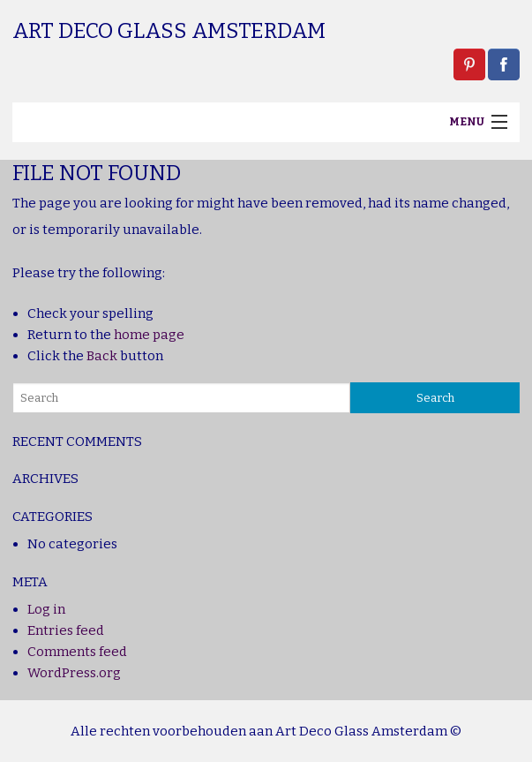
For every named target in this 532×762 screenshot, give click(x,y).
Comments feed (77, 652)
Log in (46, 609)
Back (102, 356)
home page (149, 335)
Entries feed (66, 630)
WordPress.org (74, 673)
